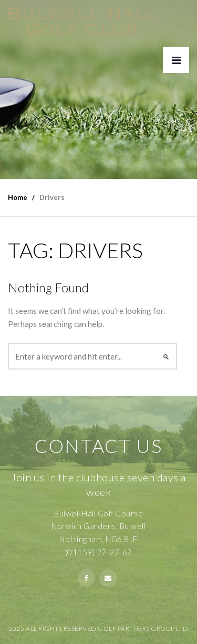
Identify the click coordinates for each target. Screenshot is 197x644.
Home (18, 197)
